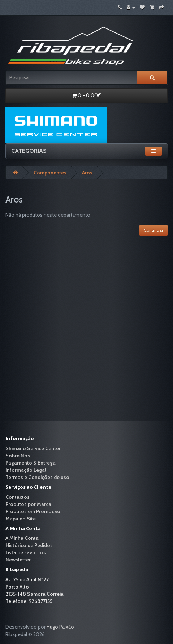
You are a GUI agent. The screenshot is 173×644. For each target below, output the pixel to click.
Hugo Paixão (60, 627)
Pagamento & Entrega (31, 463)
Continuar (153, 230)
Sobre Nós (18, 456)
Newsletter (18, 560)
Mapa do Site (21, 519)
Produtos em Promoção (33, 511)
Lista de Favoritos (26, 552)
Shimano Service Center (33, 448)
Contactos (18, 497)
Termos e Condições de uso (37, 477)
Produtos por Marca (28, 504)
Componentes (50, 173)
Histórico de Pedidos (29, 545)
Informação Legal (26, 470)
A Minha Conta (22, 538)
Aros (87, 173)
